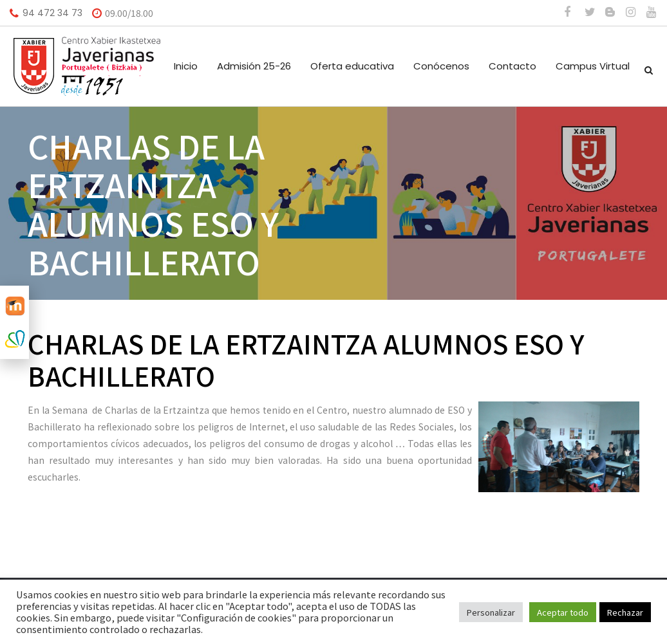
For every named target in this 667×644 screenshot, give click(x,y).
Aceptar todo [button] (563, 612)
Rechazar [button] (625, 612)
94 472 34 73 (52, 13)
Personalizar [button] (491, 612)
